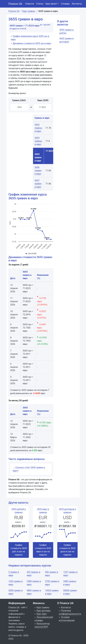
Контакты (77, 4)
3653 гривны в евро (38, 128)
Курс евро (42, 614)
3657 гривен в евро (38, 184)
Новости (30, 4)
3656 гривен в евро (38, 171)
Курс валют (51, 4)
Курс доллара (43, 611)
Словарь (65, 4)
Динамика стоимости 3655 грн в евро (32, 43)
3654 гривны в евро (38, 141)
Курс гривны (43, 607)
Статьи (40, 4)
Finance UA (15, 4)
